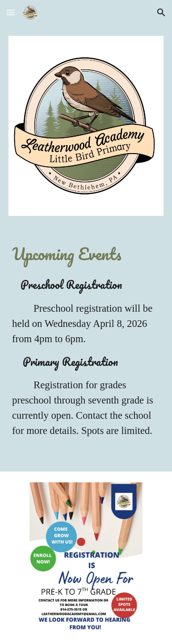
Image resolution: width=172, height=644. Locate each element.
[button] (11, 12)
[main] (86, 254)
